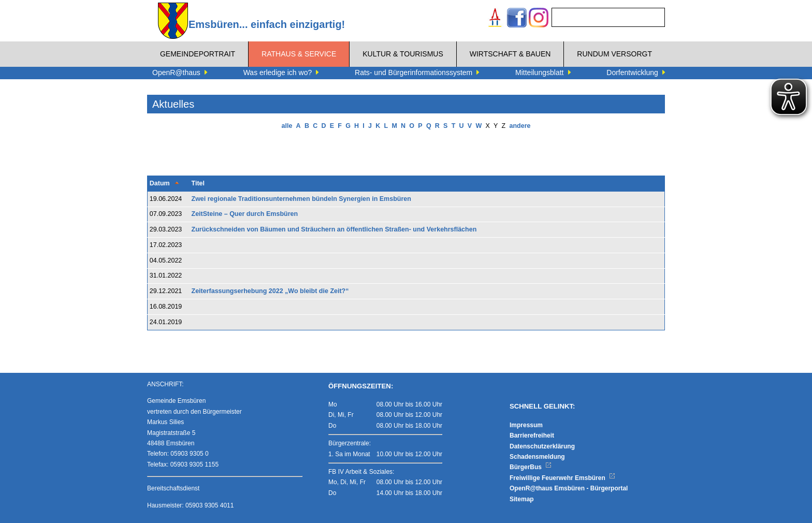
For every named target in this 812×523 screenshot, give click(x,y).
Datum (160, 183)
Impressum (526, 425)
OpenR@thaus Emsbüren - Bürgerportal (569, 488)
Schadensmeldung (537, 457)
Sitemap (522, 499)
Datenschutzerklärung (542, 446)
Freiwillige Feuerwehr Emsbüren (562, 478)
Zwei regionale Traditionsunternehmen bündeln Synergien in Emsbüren (301, 199)
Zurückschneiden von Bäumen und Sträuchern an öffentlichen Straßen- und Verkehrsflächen (334, 229)
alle (287, 126)
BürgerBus (531, 467)
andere (520, 126)
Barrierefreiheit (532, 435)
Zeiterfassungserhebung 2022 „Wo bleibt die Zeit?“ (270, 291)
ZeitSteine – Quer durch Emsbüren (245, 214)
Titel (198, 183)
